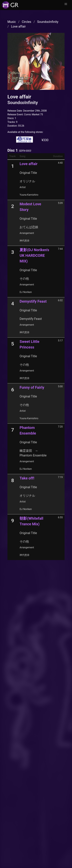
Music (12, 22)
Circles (26, 22)
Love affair (18, 26)
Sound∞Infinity (48, 22)
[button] (66, 4)
